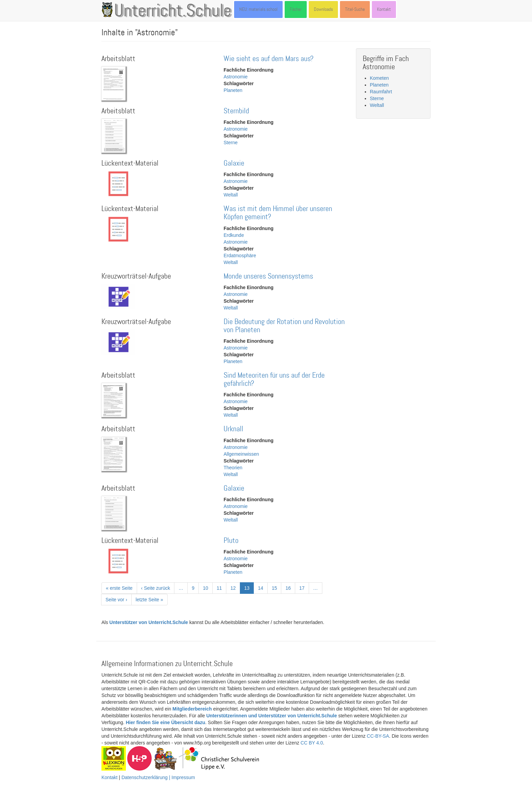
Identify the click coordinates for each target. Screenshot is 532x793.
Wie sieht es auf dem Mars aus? (269, 59)
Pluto (231, 541)
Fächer (296, 9)
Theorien (233, 468)
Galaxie (234, 163)
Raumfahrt (381, 92)
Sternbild (236, 111)
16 (290, 588)
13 (249, 589)
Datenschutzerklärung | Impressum (158, 777)
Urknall (233, 429)
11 (222, 588)
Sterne (231, 143)
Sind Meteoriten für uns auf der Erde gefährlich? (274, 380)
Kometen (379, 78)
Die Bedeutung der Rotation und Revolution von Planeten (284, 326)
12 (235, 588)
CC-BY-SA (378, 736)
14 (263, 588)
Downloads (323, 9)
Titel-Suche (355, 9)
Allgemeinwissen (241, 454)
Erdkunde (234, 235)
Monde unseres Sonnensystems (268, 276)
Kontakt (384, 9)
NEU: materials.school (258, 9)
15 (277, 588)
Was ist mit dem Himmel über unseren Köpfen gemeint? (278, 213)
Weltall (231, 195)
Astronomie (236, 77)
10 (208, 588)
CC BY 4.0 (312, 743)
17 (304, 588)
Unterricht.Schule (173, 11)
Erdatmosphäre (240, 256)
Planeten (233, 90)
